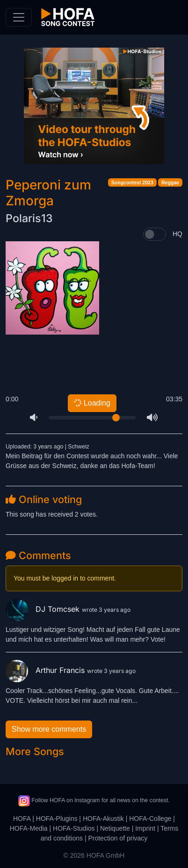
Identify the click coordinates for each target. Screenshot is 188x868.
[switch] (155, 234)
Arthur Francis (46, 670)
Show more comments (49, 729)
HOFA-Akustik (103, 819)
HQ (177, 234)
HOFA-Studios (74, 828)
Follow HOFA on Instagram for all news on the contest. (94, 800)
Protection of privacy (118, 838)
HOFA (22, 819)
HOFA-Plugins (57, 819)
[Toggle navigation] (19, 17)
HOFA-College (150, 819)
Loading (92, 403)
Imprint (145, 828)
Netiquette (115, 828)
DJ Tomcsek (44, 609)
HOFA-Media (29, 828)
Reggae (170, 182)
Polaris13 (29, 218)
